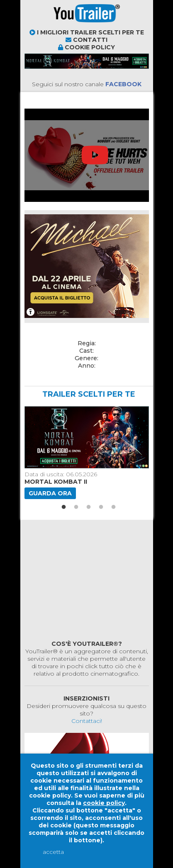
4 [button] (101, 507)
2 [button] (76, 507)
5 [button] (114, 507)
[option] (85, 453)
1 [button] (64, 507)
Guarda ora (50, 493)
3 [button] (89, 507)
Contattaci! (87, 721)
